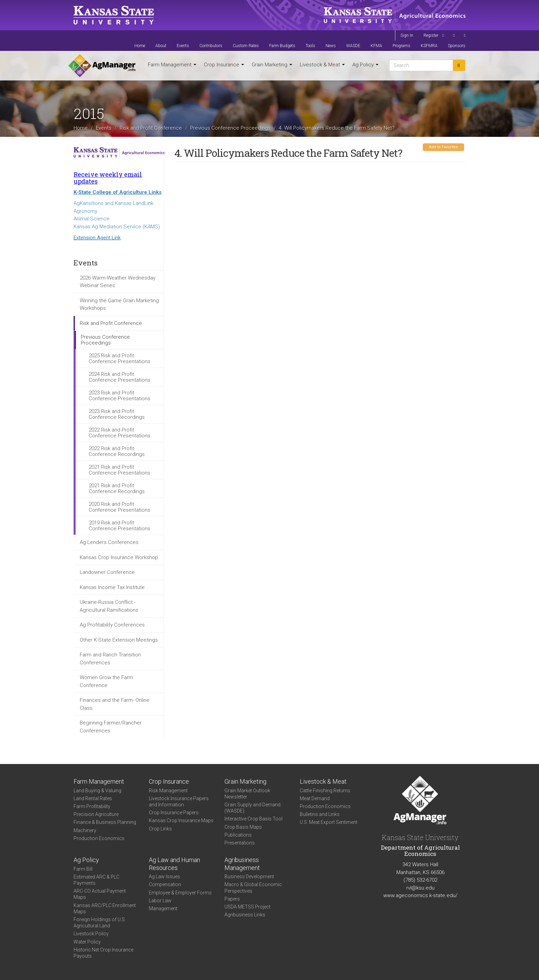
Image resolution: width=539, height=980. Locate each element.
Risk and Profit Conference (151, 128)
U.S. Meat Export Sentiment (329, 822)
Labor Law (160, 901)
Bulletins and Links (320, 814)
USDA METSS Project (247, 907)
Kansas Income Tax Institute (112, 587)
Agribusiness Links (245, 915)
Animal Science (92, 219)
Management (163, 908)
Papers (232, 899)
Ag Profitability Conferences (112, 625)
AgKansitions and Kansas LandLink (113, 203)
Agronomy (85, 211)
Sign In (407, 35)
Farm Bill (83, 869)
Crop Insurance (224, 65)
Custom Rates (246, 46)
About (161, 46)
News (331, 46)
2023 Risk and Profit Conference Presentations (119, 396)
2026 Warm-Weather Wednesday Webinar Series (118, 282)
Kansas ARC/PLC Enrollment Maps (105, 908)
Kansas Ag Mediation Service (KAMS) (117, 227)
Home (140, 46)
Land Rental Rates (93, 798)
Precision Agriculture (96, 814)
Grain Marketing (272, 65)
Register (431, 35)
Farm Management (172, 65)
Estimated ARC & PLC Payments (96, 880)
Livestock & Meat (322, 65)
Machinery (85, 830)
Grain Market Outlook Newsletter (247, 794)
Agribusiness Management (242, 864)
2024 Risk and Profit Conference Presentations (119, 377)
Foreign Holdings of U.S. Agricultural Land (100, 923)
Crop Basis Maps (243, 827)
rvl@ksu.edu (420, 888)
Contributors (211, 46)
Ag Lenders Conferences (109, 542)
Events (183, 46)
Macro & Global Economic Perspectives (253, 888)
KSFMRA (429, 46)
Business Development (249, 876)
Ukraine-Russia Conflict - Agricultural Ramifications (109, 606)
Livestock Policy (91, 934)
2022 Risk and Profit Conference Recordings (117, 451)
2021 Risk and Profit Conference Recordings (117, 488)
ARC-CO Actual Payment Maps (100, 894)
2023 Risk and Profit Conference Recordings (117, 414)
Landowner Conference (107, 572)
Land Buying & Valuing (97, 791)
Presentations (240, 843)
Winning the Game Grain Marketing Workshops (119, 304)
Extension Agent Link (97, 238)
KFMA (376, 46)
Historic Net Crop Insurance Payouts (103, 953)
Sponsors (457, 46)
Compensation (165, 884)
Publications (238, 835)
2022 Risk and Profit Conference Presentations (119, 433)
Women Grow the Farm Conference (106, 681)
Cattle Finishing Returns (325, 791)
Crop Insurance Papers (174, 813)
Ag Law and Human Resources (174, 864)
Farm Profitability (92, 806)
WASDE (353, 46)
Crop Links (160, 829)
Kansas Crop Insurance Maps (181, 820)
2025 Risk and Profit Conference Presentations (119, 358)
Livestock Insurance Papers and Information (179, 802)
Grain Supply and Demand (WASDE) (252, 808)
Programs (401, 46)
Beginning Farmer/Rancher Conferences (111, 727)
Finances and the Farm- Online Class (115, 704)
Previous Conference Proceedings (230, 128)
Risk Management (168, 791)
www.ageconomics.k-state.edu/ (420, 895)
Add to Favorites (443, 147)
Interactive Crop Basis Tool (254, 819)
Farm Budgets (282, 46)
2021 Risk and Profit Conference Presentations (119, 470)
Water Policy (87, 942)
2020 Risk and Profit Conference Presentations (119, 507)
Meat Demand (315, 798)
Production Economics (99, 838)
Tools (310, 46)
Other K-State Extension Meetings (119, 640)
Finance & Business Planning (105, 822)
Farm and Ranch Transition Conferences (110, 659)
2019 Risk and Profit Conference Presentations (119, 526)
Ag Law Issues (164, 876)
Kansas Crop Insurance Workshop (119, 557)
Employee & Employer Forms (180, 893)
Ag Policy (365, 65)
